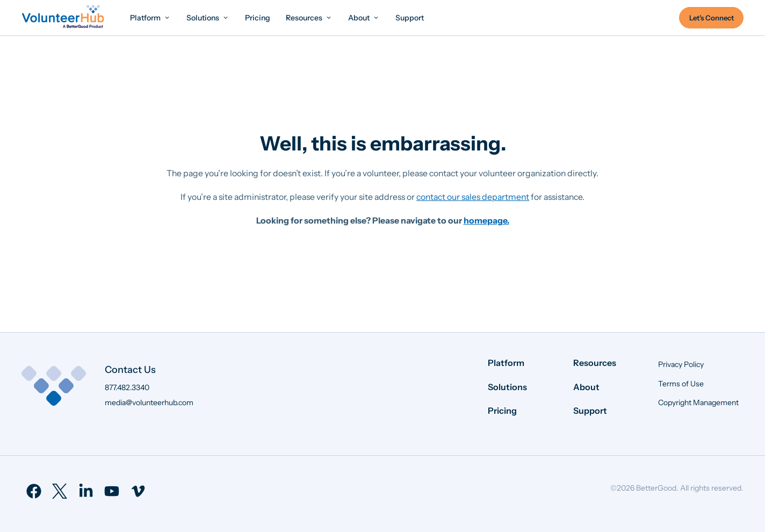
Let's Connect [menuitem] (712, 18)
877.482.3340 (127, 387)
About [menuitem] (586, 387)
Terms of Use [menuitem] (681, 384)
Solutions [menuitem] (507, 387)
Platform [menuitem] (506, 363)
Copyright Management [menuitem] (698, 402)
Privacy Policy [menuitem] (681, 364)
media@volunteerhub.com (149, 402)
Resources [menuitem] (595, 363)
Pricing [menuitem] (502, 411)
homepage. (486, 221)
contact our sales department (473, 197)
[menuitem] (150, 17)
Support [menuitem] (590, 411)
